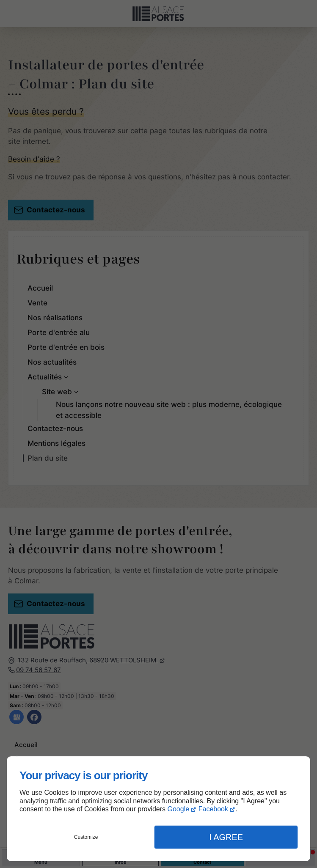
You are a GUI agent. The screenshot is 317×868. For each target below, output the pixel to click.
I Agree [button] (226, 837)
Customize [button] (86, 837)
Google (179, 809)
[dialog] (158, 809)
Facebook (213, 809)
